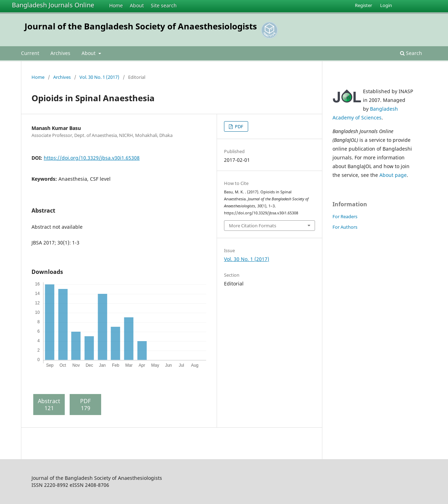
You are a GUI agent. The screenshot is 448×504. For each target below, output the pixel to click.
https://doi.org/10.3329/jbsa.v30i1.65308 (92, 158)
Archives (60, 53)
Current (30, 53)
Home (116, 5)
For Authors (345, 227)
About (137, 5)
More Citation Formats (253, 226)
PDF (239, 126)
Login (386, 5)
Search (411, 53)
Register (363, 5)
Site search (164, 5)
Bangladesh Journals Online (53, 5)
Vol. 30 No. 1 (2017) (99, 77)
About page (393, 175)
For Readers (345, 216)
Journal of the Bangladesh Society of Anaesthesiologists (141, 26)
